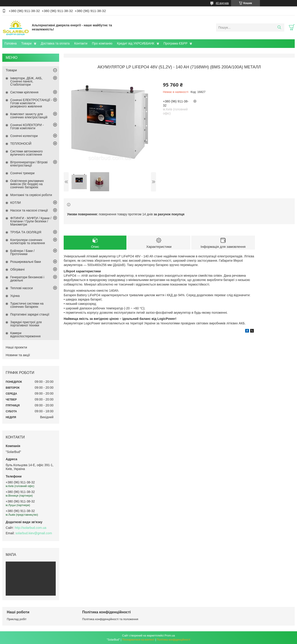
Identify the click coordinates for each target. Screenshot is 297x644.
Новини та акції (18, 355)
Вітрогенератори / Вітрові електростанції (29, 164)
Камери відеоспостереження (25, 335)
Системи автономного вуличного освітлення (26, 153)
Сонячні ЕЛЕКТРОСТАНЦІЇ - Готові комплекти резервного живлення (31, 103)
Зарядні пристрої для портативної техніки (26, 324)
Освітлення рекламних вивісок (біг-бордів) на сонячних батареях (27, 184)
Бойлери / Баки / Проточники (22, 252)
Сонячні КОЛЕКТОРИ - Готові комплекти (27, 127)
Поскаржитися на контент (138, 640)
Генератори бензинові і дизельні (27, 279)
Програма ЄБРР (176, 43)
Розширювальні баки (26, 262)
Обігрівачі (17, 269)
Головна (11, 43)
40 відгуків (222, 3)
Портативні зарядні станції (30, 314)
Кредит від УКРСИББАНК (136, 43)
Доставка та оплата (55, 43)
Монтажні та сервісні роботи (31, 195)
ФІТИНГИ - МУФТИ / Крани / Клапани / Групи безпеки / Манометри (31, 221)
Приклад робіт (17, 619)
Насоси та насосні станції (29, 210)
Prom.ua (170, 636)
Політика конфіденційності (174, 640)
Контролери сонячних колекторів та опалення (28, 241)
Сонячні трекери (22, 173)
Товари (26, 43)
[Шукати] (279, 27)
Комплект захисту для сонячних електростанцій (29, 116)
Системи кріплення (24, 92)
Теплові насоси (21, 288)
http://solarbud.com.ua (31, 528)
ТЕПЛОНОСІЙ (21, 144)
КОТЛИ (15, 203)
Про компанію (102, 43)
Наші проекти (16, 347)
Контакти (81, 43)
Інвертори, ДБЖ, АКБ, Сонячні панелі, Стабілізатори (26, 81)
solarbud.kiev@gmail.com (34, 533)
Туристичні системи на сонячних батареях (27, 305)
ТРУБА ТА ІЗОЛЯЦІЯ (26, 232)
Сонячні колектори (24, 136)
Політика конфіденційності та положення (110, 619)
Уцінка (15, 296)
